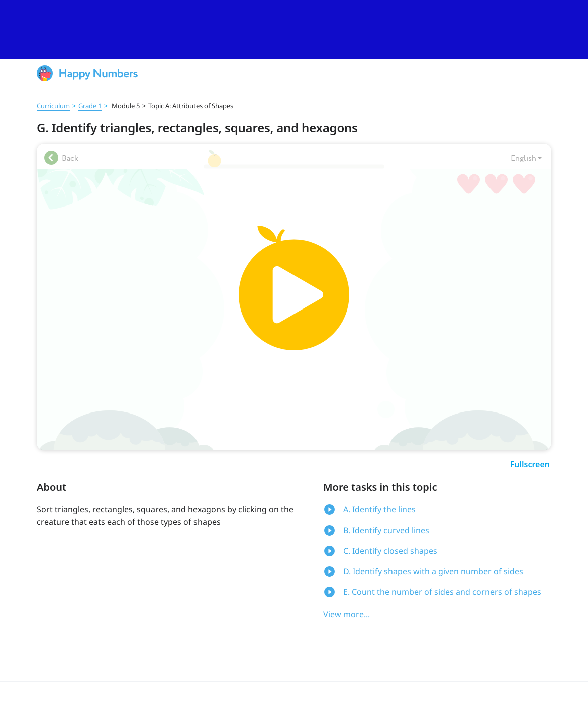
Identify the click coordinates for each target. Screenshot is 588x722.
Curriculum (53, 106)
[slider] (294, 30)
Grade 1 (90, 106)
